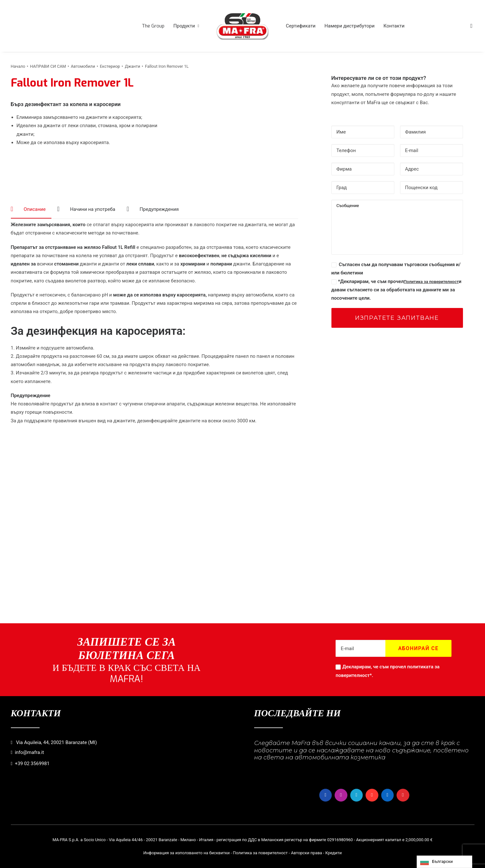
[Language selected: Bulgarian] (444, 862)
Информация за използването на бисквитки (187, 853)
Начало (18, 66)
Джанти (133, 66)
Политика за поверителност (431, 282)
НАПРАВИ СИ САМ (48, 66)
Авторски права (306, 853)
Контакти (394, 26)
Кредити (334, 853)
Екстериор (110, 66)
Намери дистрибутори (349, 26)
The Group (153, 26)
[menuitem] (153, 26)
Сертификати (301, 26)
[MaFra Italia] (243, 26)
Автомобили (83, 66)
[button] (472, 26)
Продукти (186, 26)
